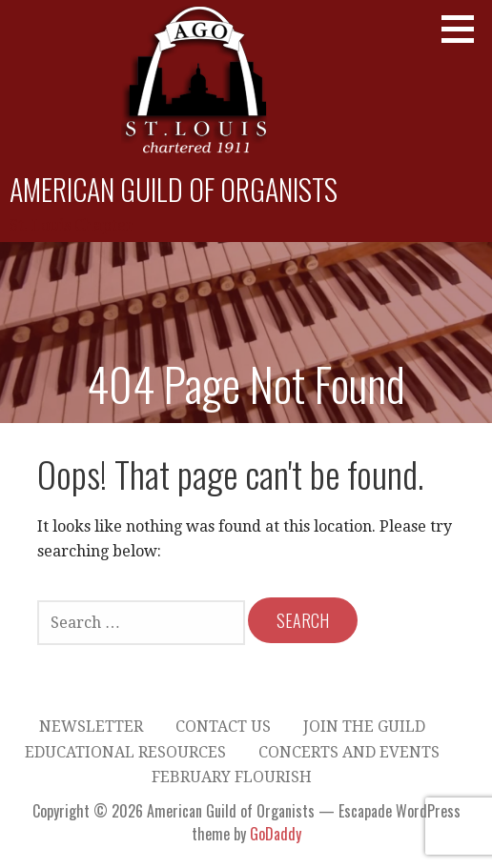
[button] (464, 29)
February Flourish (232, 777)
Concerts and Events (349, 752)
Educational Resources (125, 752)
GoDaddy (276, 834)
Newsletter (91, 727)
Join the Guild (364, 727)
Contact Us (223, 727)
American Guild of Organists (174, 189)
